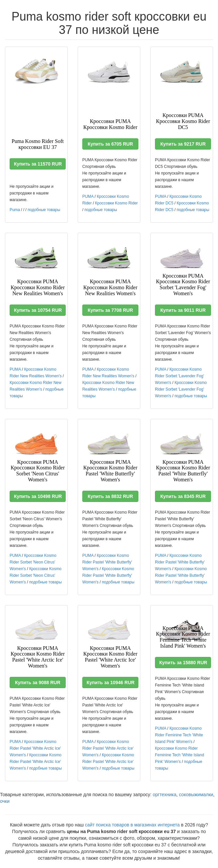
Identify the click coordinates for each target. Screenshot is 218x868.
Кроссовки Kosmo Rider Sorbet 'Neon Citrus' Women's (33, 562)
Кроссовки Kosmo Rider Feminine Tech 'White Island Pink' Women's (179, 735)
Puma (15, 210)
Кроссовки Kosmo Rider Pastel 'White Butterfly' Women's (107, 562)
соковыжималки (196, 795)
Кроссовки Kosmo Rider (116, 203)
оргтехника (164, 795)
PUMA (88, 196)
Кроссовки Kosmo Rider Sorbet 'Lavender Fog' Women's (180, 376)
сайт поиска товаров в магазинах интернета (132, 825)
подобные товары (44, 210)
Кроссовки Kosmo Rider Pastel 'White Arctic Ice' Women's (35, 748)
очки (5, 801)
